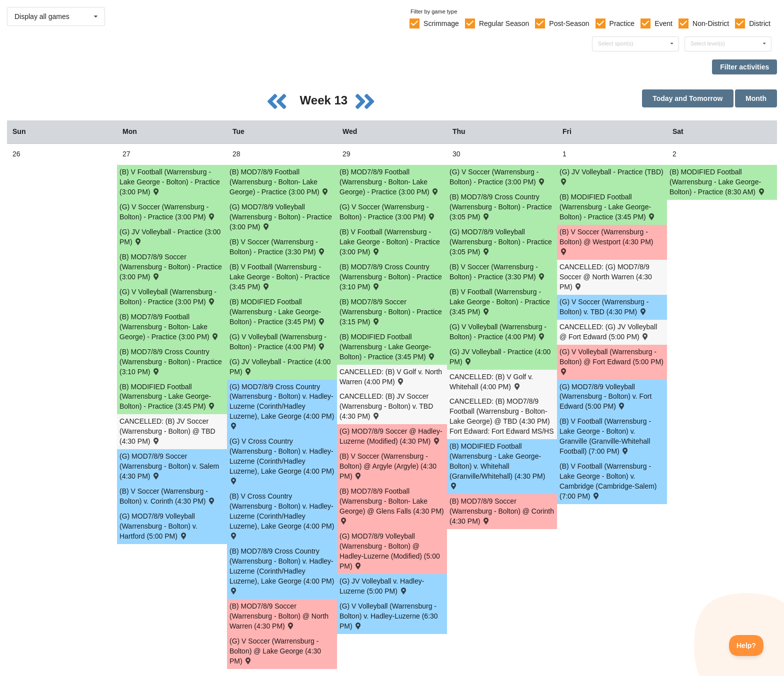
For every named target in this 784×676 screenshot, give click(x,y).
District (760, 23)
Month (756, 98)
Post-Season (569, 23)
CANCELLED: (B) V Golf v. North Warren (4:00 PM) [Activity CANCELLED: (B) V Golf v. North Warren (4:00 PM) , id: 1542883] (391, 377)
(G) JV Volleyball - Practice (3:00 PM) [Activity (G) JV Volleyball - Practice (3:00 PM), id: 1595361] (170, 237)
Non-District (711, 23)
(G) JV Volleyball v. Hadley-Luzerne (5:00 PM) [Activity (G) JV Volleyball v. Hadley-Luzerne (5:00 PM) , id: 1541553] (382, 586)
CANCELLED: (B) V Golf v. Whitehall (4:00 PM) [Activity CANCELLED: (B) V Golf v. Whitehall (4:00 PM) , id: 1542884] (491, 382)
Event (663, 23)
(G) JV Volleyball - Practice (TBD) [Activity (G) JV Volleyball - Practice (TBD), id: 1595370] (611, 176)
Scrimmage (441, 23)
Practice (622, 23)
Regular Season (504, 23)
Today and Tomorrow (687, 98)
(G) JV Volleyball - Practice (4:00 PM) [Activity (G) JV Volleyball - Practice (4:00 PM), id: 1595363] (500, 357)
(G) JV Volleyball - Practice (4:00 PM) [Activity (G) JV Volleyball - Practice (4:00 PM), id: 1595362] (280, 367)
